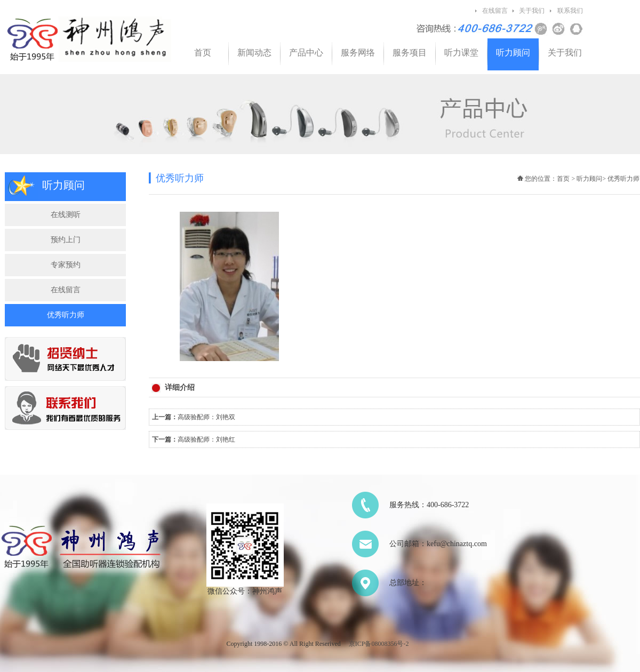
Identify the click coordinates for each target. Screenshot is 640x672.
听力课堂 (461, 53)
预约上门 (66, 240)
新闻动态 (254, 53)
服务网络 (358, 53)
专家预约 (66, 265)
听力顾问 (513, 53)
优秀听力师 (66, 315)
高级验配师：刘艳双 (206, 417)
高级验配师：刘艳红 (206, 439)
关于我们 (532, 11)
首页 (203, 53)
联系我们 (570, 11)
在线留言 (495, 11)
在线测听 (66, 215)
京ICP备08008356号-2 (379, 644)
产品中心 (306, 53)
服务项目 (410, 53)
